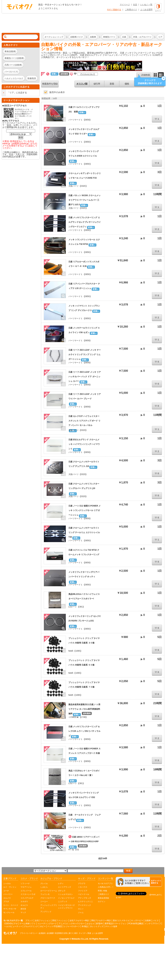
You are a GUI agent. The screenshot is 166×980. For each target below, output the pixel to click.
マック (23, 912)
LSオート (73, 607)
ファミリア (83, 891)
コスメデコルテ (27, 898)
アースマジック (85, 905)
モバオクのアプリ (105, 883)
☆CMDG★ (74, 717)
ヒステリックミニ (85, 901)
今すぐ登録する (114, 10)
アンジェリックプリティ (49, 907)
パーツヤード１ (76, 120)
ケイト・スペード (11, 905)
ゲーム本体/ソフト (27, 924)
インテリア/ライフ (153, 924)
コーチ (6, 891)
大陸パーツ (73, 186)
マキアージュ (26, 887)
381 (81, 607)
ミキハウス (83, 887)
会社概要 (50, 933)
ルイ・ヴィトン (10, 887)
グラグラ (82, 883)
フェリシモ (45, 894)
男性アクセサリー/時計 (101, 921)
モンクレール (9, 912)
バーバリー (8, 894)
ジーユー (44, 901)
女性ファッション (43, 921)
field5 (71, 651)
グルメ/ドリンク (31, 926)
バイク (156, 921)
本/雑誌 (85, 926)
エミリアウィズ (64, 887)
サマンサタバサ (10, 909)
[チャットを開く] (139, 882)
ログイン (102, 901)
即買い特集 (103, 891)
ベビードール (84, 894)
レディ (61, 883)
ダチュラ (62, 891)
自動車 (148, 921)
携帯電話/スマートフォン (115, 924)
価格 (127, 84)
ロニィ (81, 909)
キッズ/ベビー (137, 921)
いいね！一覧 (146, 5)
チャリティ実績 (85, 933)
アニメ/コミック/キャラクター (72, 924)
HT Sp (71, 850)
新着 (112, 84)
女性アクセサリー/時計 (79, 921)
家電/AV (99, 924)
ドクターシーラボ (28, 894)
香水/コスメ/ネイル (121, 921)
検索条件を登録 (50, 84)
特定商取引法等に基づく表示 (66, 933)
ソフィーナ (25, 883)
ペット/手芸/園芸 (55, 926)
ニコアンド (63, 901)
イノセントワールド (66, 898)
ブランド (29, 921)
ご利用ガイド (131, 10)
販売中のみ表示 (57, 92)
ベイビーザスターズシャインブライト (66, 907)
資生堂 (23, 909)
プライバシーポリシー (29, 933)
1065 (78, 651)
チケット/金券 (111, 926)
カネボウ (24, 901)
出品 (135, 5)
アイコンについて (88, 74)
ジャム (81, 912)
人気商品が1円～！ (106, 887)
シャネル (7, 883)
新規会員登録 (103, 898)
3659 (87, 120)
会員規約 (42, 933)
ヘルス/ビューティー (13, 926)
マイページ (125, 5)
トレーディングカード (47, 924)
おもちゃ (90, 924)
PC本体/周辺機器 (136, 924)
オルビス (24, 905)
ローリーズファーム (49, 891)
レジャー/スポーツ (72, 926)
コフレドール (26, 891)
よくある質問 (146, 10)
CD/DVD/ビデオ (11, 924)
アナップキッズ (85, 898)
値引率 (97, 84)
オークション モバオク (20, 7)
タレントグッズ (97, 926)
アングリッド (46, 912)
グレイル (44, 883)
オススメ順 (82, 84)
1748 (83, 717)
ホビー (43, 926)
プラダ (6, 901)
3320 (83, 186)
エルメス (7, 898)
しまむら (44, 887)
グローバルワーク (48, 898)
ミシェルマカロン (65, 894)
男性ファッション (60, 921)
